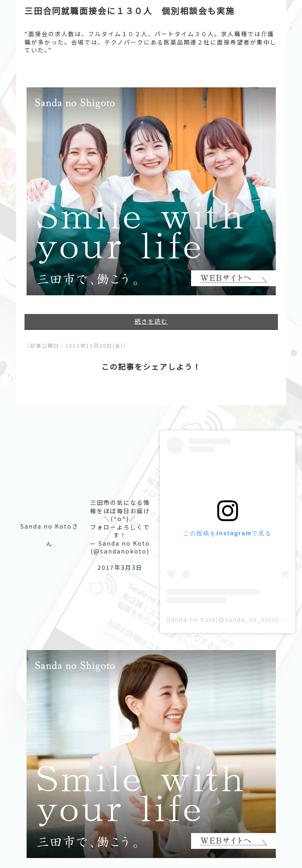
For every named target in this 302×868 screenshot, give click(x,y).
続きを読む (151, 321)
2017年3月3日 (120, 567)
